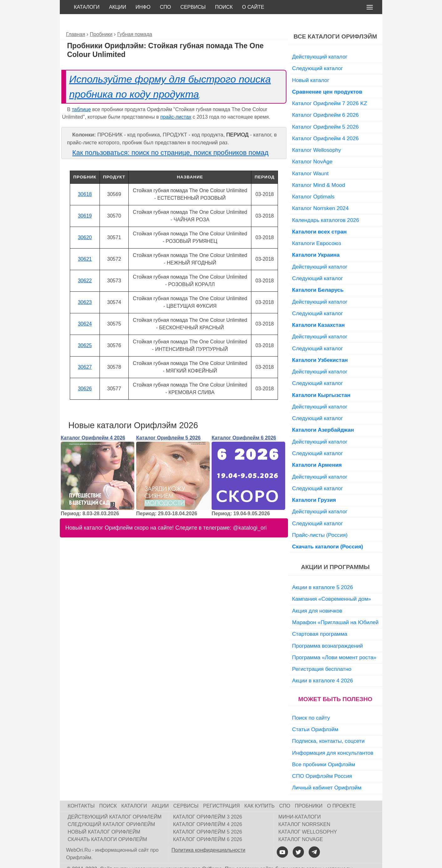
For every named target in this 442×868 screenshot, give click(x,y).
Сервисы (193, 7)
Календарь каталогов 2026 (326, 206)
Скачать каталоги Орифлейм (107, 825)
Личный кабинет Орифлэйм (327, 773)
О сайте (253, 7)
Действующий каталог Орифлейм (115, 803)
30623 (85, 288)
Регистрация (221, 792)
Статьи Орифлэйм (315, 715)
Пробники (309, 792)
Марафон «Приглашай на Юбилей (335, 608)
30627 (85, 353)
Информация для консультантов (333, 739)
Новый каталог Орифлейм (104, 818)
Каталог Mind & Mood (319, 171)
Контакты (81, 792)
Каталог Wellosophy (317, 136)
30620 (85, 223)
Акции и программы (335, 553)
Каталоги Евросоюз (316, 229)
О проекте (342, 792)
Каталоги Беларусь (318, 276)
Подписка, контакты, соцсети (328, 727)
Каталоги (87, 7)
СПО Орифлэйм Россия (322, 762)
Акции (118, 7)
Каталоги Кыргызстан (321, 381)
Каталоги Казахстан (318, 311)
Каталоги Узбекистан (320, 346)
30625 (85, 331)
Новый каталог (311, 66)
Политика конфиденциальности (208, 836)
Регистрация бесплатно (322, 655)
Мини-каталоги (299, 803)
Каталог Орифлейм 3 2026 (208, 803)
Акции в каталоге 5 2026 (322, 573)
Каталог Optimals (313, 182)
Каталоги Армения (317, 451)
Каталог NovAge (312, 147)
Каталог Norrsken (304, 810)
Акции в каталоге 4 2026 (322, 666)
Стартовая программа (320, 620)
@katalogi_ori (250, 514)
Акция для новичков (317, 597)
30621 (85, 245)
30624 (85, 310)
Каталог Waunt (310, 159)
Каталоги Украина (316, 241)
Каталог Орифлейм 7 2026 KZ (330, 89)
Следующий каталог (317, 54)
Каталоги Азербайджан (323, 416)
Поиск (224, 7)
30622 (85, 267)
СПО (166, 7)
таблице (81, 95)
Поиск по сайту (311, 704)
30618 (85, 180)
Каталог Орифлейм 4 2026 (93, 424)
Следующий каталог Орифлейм (111, 810)
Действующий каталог (320, 43)
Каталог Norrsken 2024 (320, 194)
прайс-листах (176, 103)
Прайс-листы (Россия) (320, 521)
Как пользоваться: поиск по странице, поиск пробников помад (170, 139)
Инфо (143, 7)
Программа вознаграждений (327, 632)
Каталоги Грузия (314, 486)
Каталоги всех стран (319, 218)
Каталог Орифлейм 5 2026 (168, 424)
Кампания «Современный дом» (331, 585)
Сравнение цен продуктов (327, 78)
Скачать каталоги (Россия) (328, 532)
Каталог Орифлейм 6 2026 (244, 424)
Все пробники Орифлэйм (324, 750)
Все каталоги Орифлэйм (335, 22)
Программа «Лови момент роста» (334, 643)
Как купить (260, 792)
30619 (85, 202)
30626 (85, 375)
